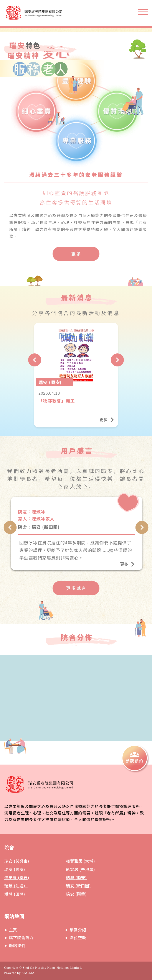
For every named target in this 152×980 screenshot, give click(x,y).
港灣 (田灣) (15, 894)
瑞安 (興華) (76, 894)
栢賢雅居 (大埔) (81, 861)
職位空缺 (78, 937)
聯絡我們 (17, 945)
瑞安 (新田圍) (78, 886)
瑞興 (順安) (76, 877)
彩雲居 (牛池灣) (81, 869)
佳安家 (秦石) (17, 877)
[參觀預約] (135, 758)
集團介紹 (78, 930)
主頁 (13, 930)
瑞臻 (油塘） (16, 886)
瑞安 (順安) (15, 869)
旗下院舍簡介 (21, 937)
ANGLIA (28, 973)
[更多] (76, 254)
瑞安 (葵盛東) (17, 861)
